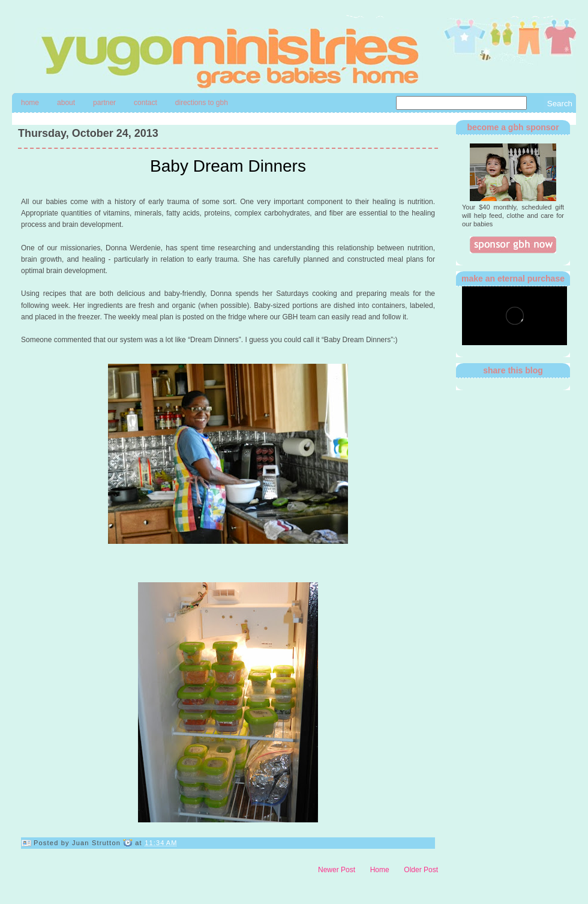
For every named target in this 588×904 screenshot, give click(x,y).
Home (30, 103)
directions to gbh (202, 103)
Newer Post (337, 870)
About (66, 103)
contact (145, 103)
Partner (104, 103)
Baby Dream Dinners (228, 166)
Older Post (421, 870)
